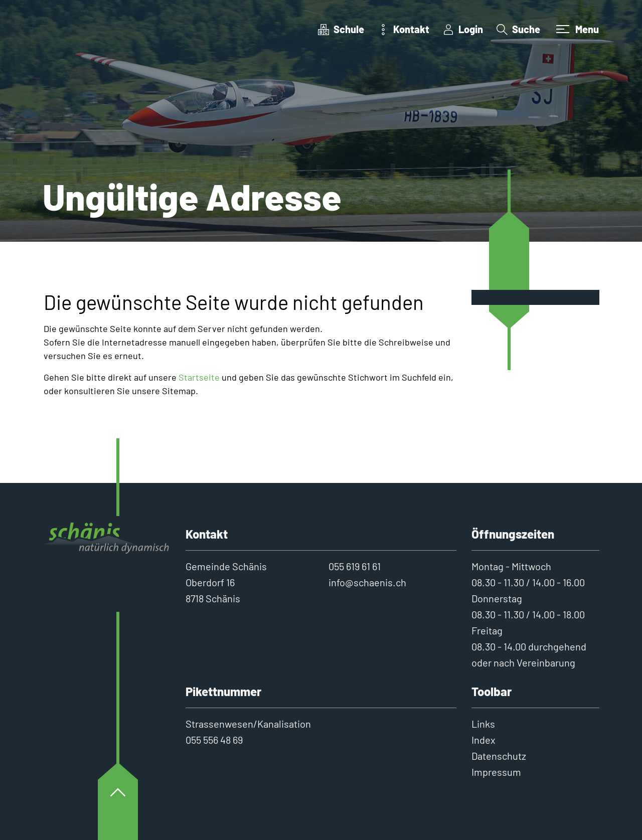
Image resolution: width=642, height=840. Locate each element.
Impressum (496, 772)
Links (483, 724)
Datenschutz (499, 756)
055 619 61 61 (355, 566)
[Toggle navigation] (576, 29)
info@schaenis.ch (367, 582)
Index (484, 740)
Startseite (199, 377)
